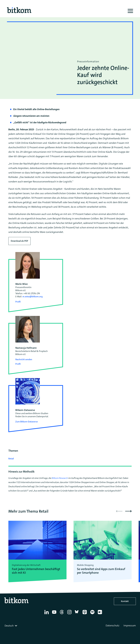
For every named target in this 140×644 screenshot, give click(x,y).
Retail (11, 459)
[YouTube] (55, 614)
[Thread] (62, 614)
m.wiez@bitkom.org (33, 297)
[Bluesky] (77, 614)
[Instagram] (70, 614)
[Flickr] (100, 614)
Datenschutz (112, 626)
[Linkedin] (47, 614)
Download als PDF (19, 241)
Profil (18, 302)
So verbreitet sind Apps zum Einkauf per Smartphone (101, 571)
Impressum (130, 626)
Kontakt (125, 601)
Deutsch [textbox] (9, 626)
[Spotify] (93, 614)
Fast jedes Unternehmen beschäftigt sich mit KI (36, 571)
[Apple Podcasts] (85, 614)
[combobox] (11, 626)
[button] (128, 511)
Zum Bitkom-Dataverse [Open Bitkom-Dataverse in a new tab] (27, 422)
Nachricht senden (24, 359)
